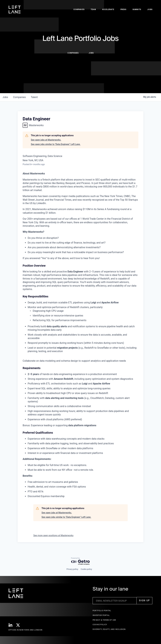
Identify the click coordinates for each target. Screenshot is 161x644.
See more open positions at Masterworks (53, 535)
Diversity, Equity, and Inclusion (109, 629)
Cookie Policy (100, 625)
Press (123, 10)
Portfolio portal (102, 611)
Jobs (150, 10)
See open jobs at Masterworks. (46, 140)
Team (93, 10)
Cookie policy (86, 569)
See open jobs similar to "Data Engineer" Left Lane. (56, 144)
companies (19, 97)
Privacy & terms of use (104, 620)
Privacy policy (72, 569)
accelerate (108, 10)
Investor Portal (101, 615)
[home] (15, 10)
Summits (137, 10)
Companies (79, 10)
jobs (5, 97)
